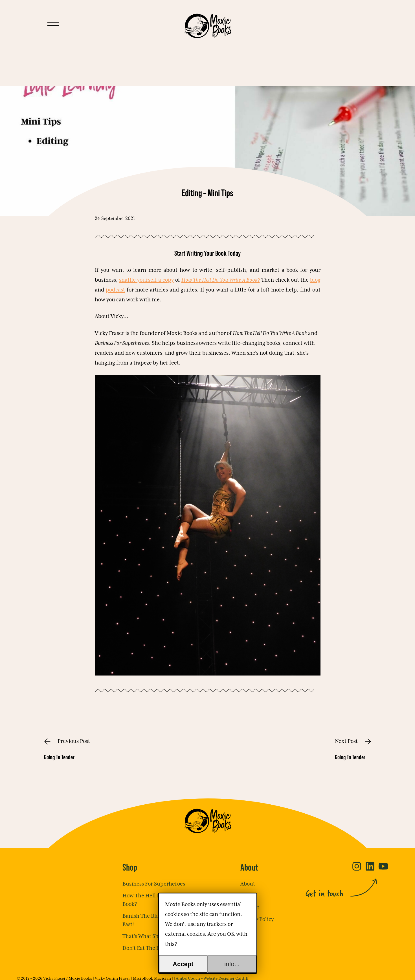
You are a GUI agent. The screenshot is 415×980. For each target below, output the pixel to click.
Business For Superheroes (154, 884)
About (248, 884)
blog (315, 280)
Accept (183, 964)
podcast (115, 290)
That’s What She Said (148, 936)
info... (232, 964)
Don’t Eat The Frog (145, 948)
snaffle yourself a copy (146, 280)
